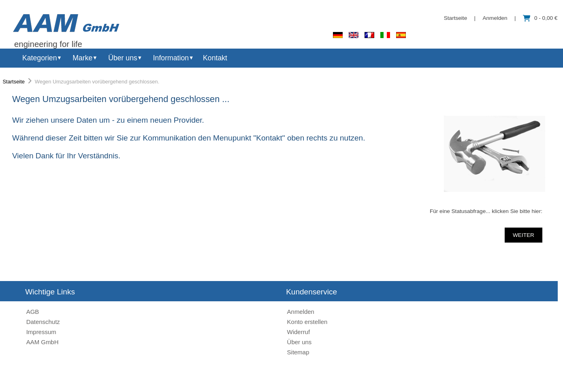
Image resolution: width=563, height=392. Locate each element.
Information (171, 58)
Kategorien (39, 58)
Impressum (41, 332)
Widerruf (299, 332)
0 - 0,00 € (540, 18)
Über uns (123, 58)
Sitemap (298, 352)
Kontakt (215, 58)
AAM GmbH (43, 342)
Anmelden (495, 18)
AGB (33, 312)
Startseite (455, 18)
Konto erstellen (307, 322)
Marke (82, 58)
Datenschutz (43, 322)
